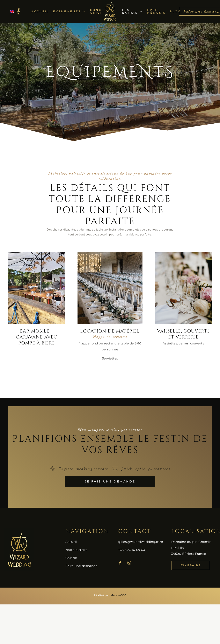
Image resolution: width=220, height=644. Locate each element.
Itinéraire (190, 565)
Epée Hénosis (156, 11)
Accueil (40, 11)
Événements (69, 11)
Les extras (133, 11)
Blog (175, 11)
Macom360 (118, 595)
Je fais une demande (110, 481)
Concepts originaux (102, 11)
